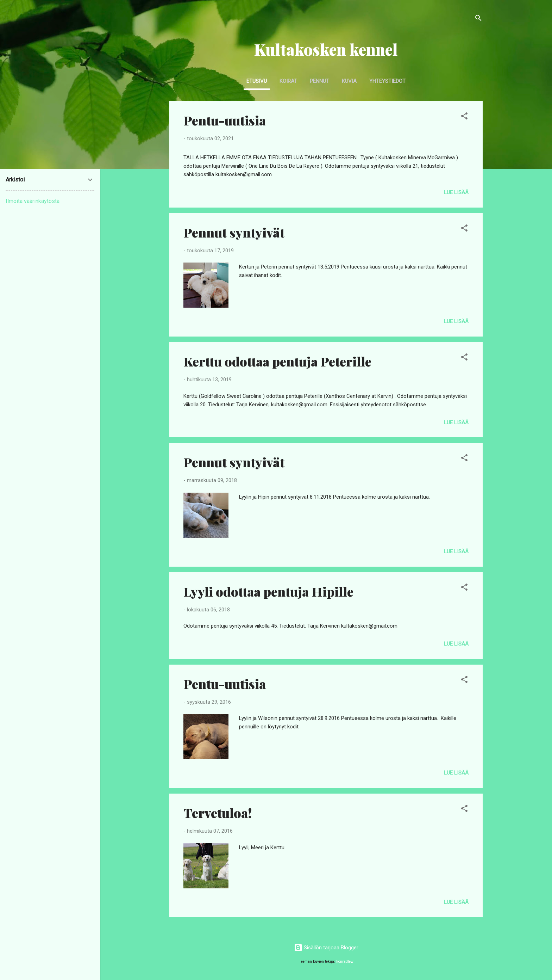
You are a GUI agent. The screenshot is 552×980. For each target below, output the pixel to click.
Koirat (288, 81)
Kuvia (349, 81)
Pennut (319, 81)
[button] (464, 117)
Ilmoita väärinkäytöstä (33, 201)
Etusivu (257, 81)
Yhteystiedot (387, 81)
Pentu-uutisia (225, 120)
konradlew (345, 961)
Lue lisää (456, 192)
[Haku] (478, 19)
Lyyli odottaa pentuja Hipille (268, 591)
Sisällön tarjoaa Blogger (326, 948)
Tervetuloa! (218, 813)
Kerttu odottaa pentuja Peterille (277, 361)
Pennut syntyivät (234, 232)
